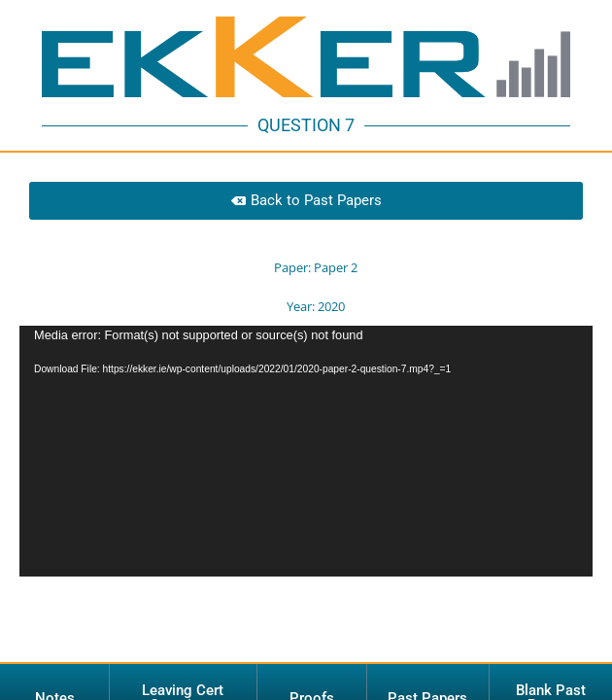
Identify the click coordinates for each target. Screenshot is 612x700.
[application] (306, 410)
